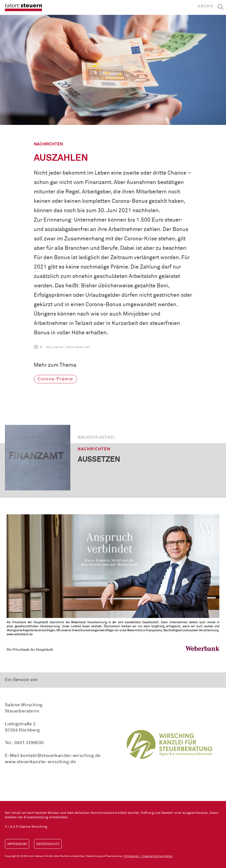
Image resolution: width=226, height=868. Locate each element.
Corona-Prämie (55, 379)
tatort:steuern (23, 7)
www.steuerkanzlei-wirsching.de (40, 762)
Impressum (17, 844)
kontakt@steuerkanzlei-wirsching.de (61, 756)
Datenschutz (48, 844)
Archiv (206, 6)
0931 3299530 (29, 743)
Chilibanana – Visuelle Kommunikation (148, 856)
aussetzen (99, 460)
